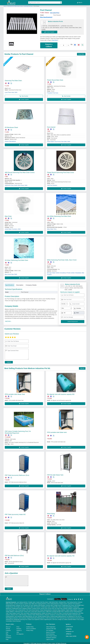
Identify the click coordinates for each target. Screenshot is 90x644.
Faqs (7, 639)
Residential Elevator (10, 605)
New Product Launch (51, 635)
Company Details (31, 284)
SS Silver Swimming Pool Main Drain (16, 260)
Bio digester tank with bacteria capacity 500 (61, 394)
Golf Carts (55, 619)
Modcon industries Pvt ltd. (55, 21)
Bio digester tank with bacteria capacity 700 (61, 555)
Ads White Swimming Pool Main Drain (59, 216)
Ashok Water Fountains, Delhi (13, 228)
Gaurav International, (10, 141)
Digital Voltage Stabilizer (72, 609)
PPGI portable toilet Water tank (57, 432)
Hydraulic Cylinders (68, 608)
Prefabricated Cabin (46, 606)
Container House (36, 608)
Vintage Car (61, 619)
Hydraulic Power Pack (78, 608)
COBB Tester (49, 611)
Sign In (80, 2)
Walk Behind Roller (54, 601)
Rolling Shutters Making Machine (58, 616)
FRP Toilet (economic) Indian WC (15, 514)
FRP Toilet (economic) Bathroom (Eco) (17, 475)
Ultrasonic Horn (14, 614)
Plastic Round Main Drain (55, 79)
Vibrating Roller (62, 601)
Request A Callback (45, 593)
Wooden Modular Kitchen (44, 616)
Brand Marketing (50, 633)
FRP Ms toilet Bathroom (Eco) (14, 555)
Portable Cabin (32, 601)
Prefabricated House (17, 608)
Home (5, 5)
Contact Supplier (50, 31)
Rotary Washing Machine (46, 609)
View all (82, 368)
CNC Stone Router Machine (33, 609)
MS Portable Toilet (79, 605)
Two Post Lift (78, 616)
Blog (7, 633)
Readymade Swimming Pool (20, 619)
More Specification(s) (46, 17)
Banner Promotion (51, 632)
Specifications (10, 284)
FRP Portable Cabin (28, 606)
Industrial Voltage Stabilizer (59, 609)
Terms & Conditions (31, 628)
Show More (81, 53)
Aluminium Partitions (19, 603)
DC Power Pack (59, 608)
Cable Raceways (23, 614)
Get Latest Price (55, 12)
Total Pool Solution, (52, 185)
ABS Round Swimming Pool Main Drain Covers (20, 172)
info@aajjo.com (70, 631)
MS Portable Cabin (18, 606)
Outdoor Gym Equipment (34, 619)
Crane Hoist (34, 611)
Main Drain (8, 216)
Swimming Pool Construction (74, 617)
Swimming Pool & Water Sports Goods (15, 5)
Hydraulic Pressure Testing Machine (73, 611)
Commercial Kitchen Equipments (70, 613)
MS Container (37, 606)
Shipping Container (27, 608)
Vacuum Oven (44, 608)
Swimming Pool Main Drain (13, 80)
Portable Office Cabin (56, 606)
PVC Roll (54, 613)
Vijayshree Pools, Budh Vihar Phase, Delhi (16, 185)
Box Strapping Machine (41, 603)
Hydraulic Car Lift (20, 605)
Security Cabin (49, 605)
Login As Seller (50, 639)
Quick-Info (8, 635)
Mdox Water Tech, (52, 228)
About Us (8, 626)
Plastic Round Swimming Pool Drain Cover (61, 172)
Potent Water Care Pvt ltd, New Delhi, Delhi (59, 141)
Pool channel (51, 126)
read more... (8, 321)
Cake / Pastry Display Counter (13, 613)
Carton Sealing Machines (53, 603)
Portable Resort (9, 606)
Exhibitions (9, 637)
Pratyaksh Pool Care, (53, 92)
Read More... (55, 40)
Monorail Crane (41, 611)
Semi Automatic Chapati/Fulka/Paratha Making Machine (32, 617)
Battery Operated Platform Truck (72, 619)
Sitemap (8, 628)
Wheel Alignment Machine (12, 617)
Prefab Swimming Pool (51, 617)
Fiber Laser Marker (25, 613)
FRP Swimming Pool (62, 617)
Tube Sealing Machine (72, 601)
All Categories (20, 633)
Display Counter (63, 603)
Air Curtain (59, 613)
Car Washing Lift (71, 616)
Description (20, 284)
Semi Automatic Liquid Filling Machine (23, 616)
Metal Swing (51, 513)
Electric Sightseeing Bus (46, 619)
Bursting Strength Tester (58, 611)
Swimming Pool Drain (28, 5)
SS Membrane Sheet (11, 127)
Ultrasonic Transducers (50, 614)
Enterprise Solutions (51, 637)
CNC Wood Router (10, 609)
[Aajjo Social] (75, 598)
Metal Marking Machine (36, 613)
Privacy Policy (30, 630)
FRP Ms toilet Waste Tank (55, 474)
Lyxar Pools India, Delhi (11, 92)
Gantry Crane (27, 611)
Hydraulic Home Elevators (74, 603)
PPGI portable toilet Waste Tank (15, 394)
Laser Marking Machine (22, 601)
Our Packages (50, 630)
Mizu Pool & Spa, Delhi (11, 274)
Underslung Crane (19, 611)
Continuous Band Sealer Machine (64, 614)
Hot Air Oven (51, 608)
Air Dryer (35, 616)
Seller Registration (51, 626)
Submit (9, 362)
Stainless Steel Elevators (39, 605)
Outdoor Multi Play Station (42, 601)
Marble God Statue (46, 613)
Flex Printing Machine (20, 609)
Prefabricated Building (67, 606)
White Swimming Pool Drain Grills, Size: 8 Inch (62, 259)
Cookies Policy (30, 626)
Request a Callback (49, 45)
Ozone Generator (17, 620)
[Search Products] (29, 2)
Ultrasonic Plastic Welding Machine (36, 614)
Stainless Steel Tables (29, 603)
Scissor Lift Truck (29, 605)
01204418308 (69, 626)
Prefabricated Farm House (68, 605)
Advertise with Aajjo (51, 628)
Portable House (57, 605)
